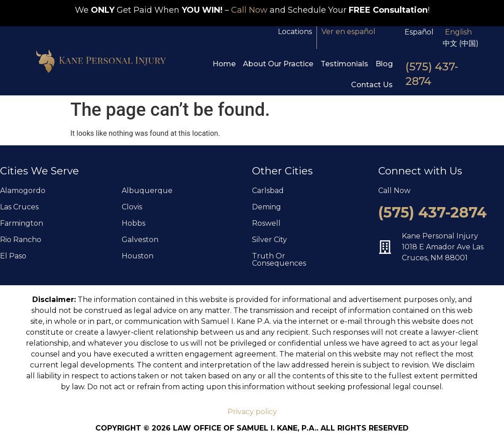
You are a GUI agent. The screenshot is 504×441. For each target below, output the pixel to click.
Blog (384, 64)
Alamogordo (23, 191)
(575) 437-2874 (432, 212)
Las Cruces (19, 207)
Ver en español (348, 32)
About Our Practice (278, 64)
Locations (295, 32)
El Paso (13, 256)
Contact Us (372, 85)
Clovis (132, 207)
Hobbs (133, 223)
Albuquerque (147, 191)
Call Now (249, 10)
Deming (267, 207)
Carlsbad (268, 191)
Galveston (140, 240)
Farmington (22, 223)
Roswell (266, 223)
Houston (138, 256)
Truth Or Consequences (279, 260)
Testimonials (344, 64)
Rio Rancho (21, 240)
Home (224, 64)
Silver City (269, 240)
